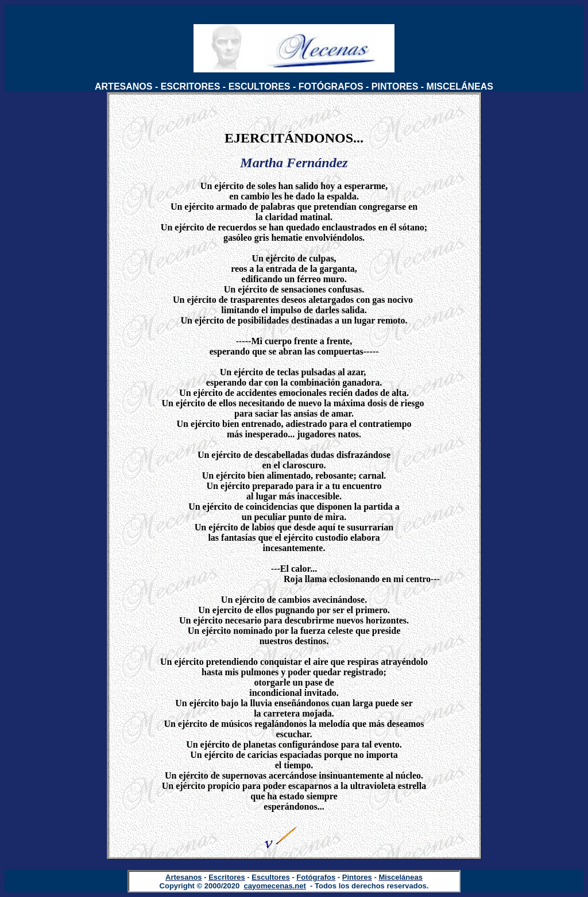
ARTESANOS (123, 86)
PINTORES (395, 86)
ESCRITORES (191, 86)
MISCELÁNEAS (460, 86)
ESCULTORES (260, 86)
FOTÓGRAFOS (331, 86)
